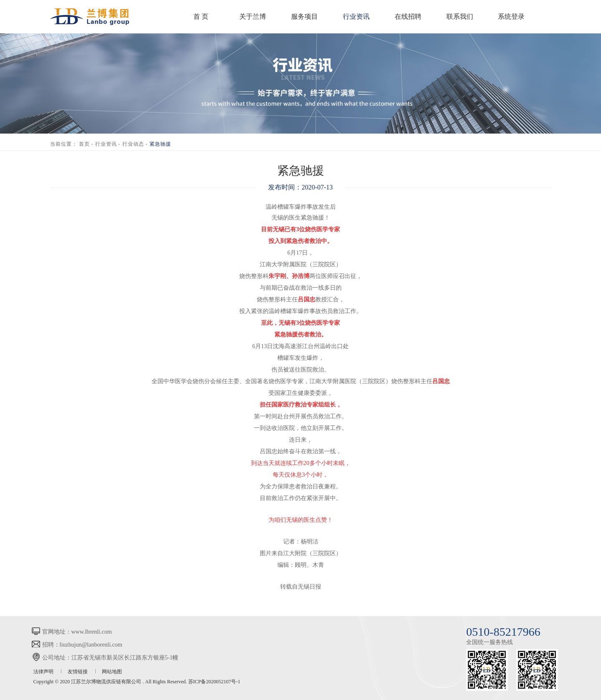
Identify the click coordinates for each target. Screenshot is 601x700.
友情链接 (78, 672)
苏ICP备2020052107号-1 (214, 682)
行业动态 (133, 144)
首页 (84, 144)
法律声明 (44, 672)
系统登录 (511, 16)
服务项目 (304, 16)
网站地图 (112, 672)
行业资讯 (356, 16)
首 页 (201, 16)
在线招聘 (408, 16)
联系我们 (460, 16)
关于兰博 (253, 16)
